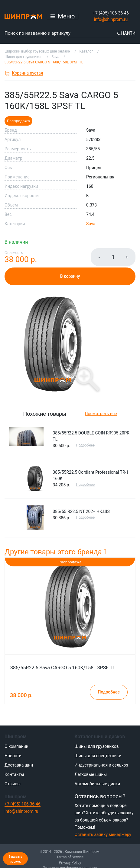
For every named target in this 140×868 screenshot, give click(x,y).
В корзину (70, 276)
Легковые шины (91, 774)
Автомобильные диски (98, 784)
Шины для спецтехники (98, 756)
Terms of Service (70, 857)
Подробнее (85, 445)
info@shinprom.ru (111, 19)
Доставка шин (19, 765)
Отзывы (13, 784)
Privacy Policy (70, 863)
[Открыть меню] (63, 16)
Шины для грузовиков (97, 746)
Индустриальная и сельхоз (101, 765)
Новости (13, 756)
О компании (16, 746)
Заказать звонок (15, 859)
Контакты (14, 774)
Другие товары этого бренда (55, 552)
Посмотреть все (101, 414)
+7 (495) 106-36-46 (111, 13)
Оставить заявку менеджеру (103, 834)
